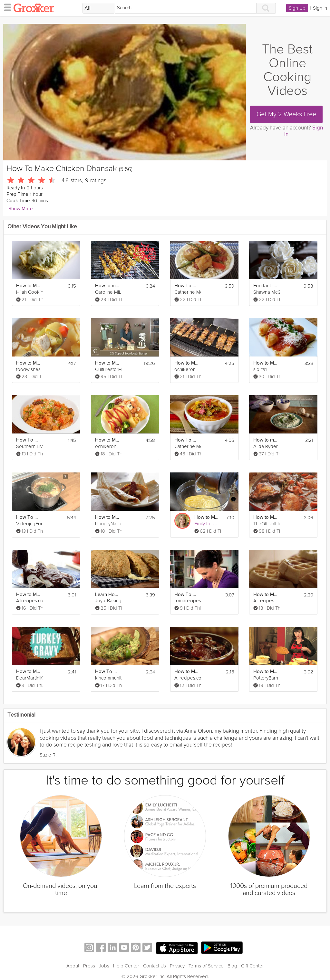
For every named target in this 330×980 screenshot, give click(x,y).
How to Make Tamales (107, 517)
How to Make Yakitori (187, 363)
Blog (232, 966)
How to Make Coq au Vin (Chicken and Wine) (266, 517)
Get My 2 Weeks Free (286, 114)
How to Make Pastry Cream (207, 517)
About (73, 966)
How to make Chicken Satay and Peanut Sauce (107, 286)
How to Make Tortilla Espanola (266, 672)
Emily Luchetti (209, 524)
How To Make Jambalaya (28, 440)
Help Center (126, 966)
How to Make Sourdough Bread (107, 363)
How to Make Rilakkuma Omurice (107, 440)
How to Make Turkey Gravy (28, 672)
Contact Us (155, 966)
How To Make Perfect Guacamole (107, 672)
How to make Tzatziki (266, 440)
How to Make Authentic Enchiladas (28, 595)
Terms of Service (206, 966)
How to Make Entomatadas (266, 363)
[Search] (186, 8)
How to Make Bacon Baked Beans (187, 672)
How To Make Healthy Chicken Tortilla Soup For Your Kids (187, 440)
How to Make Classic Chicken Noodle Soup (28, 363)
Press (89, 966)
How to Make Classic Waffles (266, 595)
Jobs (104, 966)
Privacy (177, 966)
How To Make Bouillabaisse (28, 517)
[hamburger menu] (6, 7)
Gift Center (252, 966)
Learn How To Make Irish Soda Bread (107, 595)
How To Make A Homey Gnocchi (187, 595)
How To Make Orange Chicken (187, 286)
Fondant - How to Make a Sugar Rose (266, 286)
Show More (20, 209)
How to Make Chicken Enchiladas (28, 286)
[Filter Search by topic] (99, 8)
